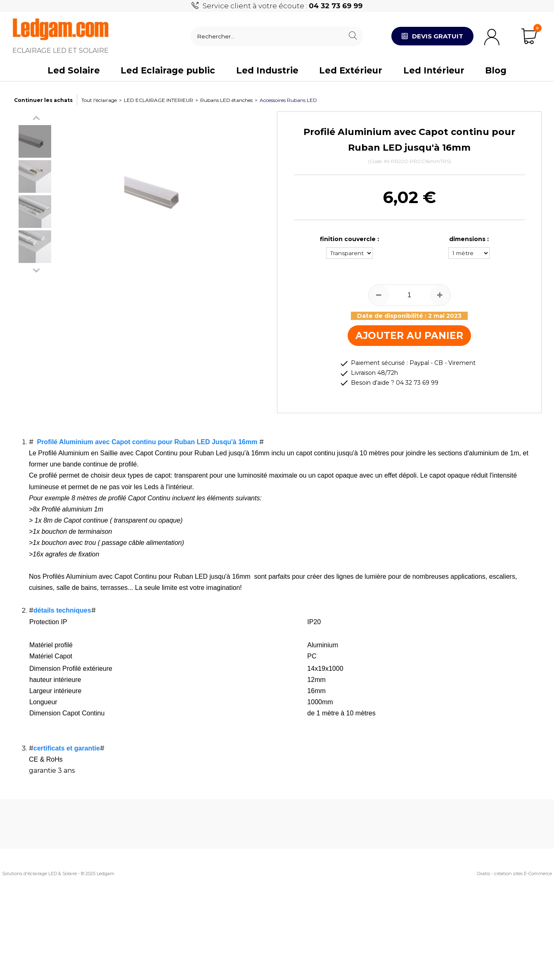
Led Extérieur (351, 70)
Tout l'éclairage (99, 100)
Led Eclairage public (168, 70)
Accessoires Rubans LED (288, 100)
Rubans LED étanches (226, 100)
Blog (496, 70)
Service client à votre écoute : (283, 6)
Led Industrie (267, 70)
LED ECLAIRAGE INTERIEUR (159, 100)
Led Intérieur (434, 70)
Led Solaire (74, 70)
